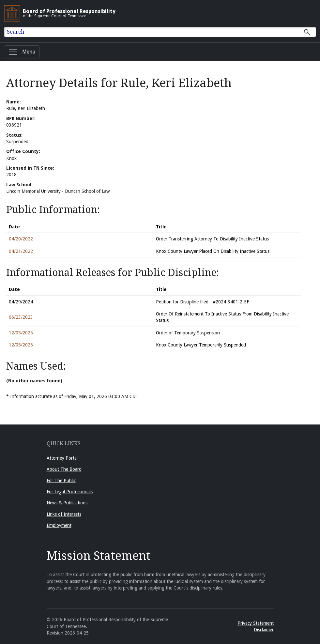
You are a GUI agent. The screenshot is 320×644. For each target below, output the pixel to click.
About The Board (64, 469)
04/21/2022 (21, 251)
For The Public (61, 481)
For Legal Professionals (70, 492)
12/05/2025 (21, 333)
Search (15, 32)
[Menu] (22, 52)
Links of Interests (64, 514)
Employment (59, 525)
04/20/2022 (21, 239)
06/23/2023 (21, 317)
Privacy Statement (256, 623)
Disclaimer (264, 630)
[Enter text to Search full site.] (164, 32)
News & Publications (67, 503)
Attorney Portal (62, 458)
